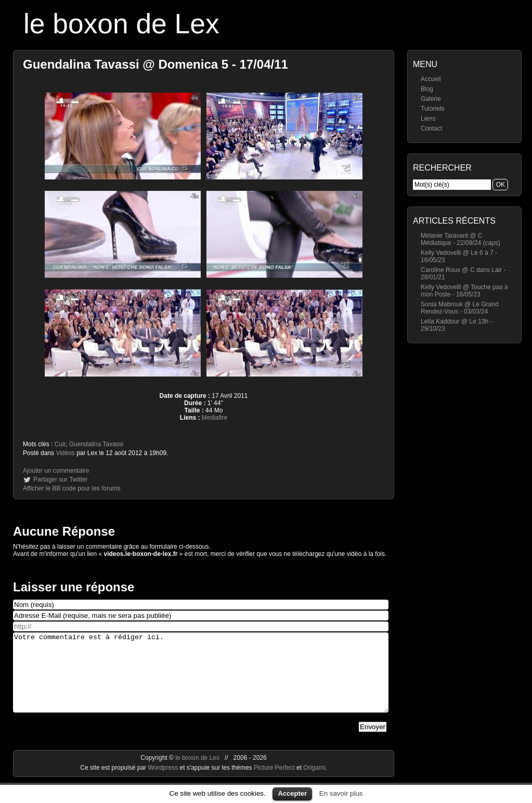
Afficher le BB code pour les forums (72, 488)
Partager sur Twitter (60, 480)
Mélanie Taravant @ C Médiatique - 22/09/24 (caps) (460, 239)
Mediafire (215, 418)
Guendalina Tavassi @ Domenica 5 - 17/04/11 (155, 64)
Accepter (292, 793)
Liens (428, 119)
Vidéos (65, 453)
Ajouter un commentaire (56, 471)
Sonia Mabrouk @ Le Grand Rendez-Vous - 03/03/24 (460, 308)
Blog (427, 89)
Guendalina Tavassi (96, 444)
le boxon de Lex (121, 24)
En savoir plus (341, 793)
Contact (431, 128)
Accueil (431, 79)
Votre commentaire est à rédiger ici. (201, 680)
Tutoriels (433, 109)
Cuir (60, 444)
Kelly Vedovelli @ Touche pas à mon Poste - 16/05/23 (464, 291)
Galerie (431, 99)
